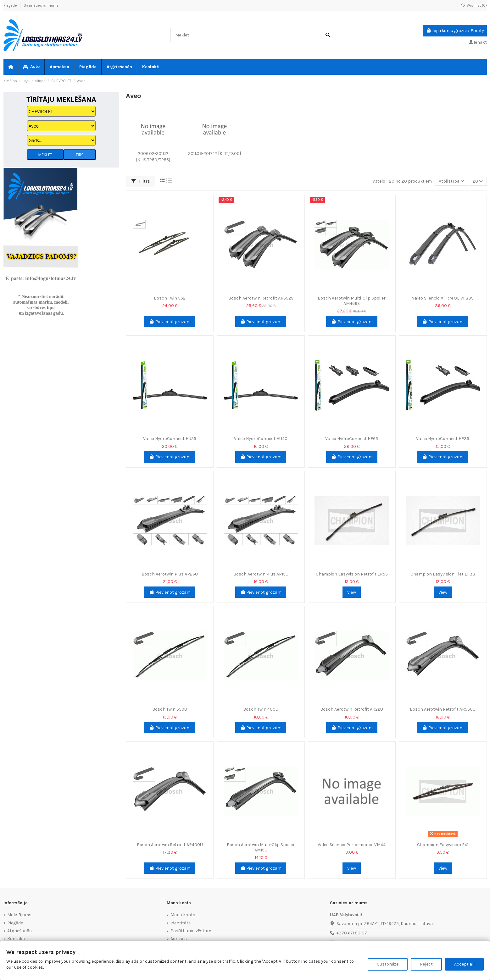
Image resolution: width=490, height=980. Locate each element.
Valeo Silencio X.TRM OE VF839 (443, 298)
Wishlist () (474, 5)
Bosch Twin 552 (170, 298)
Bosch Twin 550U (170, 709)
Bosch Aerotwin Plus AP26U (170, 574)
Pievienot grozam (170, 322)
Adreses (179, 939)
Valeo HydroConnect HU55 (170, 439)
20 (478, 181)
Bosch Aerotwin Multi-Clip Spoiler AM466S (352, 301)
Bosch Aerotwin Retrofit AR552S (261, 298)
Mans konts (183, 915)
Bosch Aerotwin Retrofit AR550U (443, 709)
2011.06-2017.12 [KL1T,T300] (214, 154)
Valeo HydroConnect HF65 (352, 439)
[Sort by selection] (451, 181)
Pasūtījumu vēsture (191, 931)
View (352, 592)
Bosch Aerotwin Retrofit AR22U (352, 709)
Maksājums (19, 915)
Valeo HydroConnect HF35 (443, 439)
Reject (426, 964)
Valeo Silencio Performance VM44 (352, 845)
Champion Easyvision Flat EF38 (443, 574)
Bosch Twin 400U (261, 709)
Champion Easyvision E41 (443, 845)
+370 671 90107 (352, 933)
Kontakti (16, 939)
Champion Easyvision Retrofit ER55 (352, 574)
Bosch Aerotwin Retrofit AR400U (170, 845)
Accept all (464, 964)
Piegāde (11, 5)
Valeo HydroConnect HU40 (261, 439)
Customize (388, 964)
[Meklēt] (328, 35)
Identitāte (181, 923)
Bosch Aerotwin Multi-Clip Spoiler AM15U (261, 847)
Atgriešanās (19, 931)
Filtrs (141, 181)
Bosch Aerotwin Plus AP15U (261, 574)
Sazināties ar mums (41, 5)
